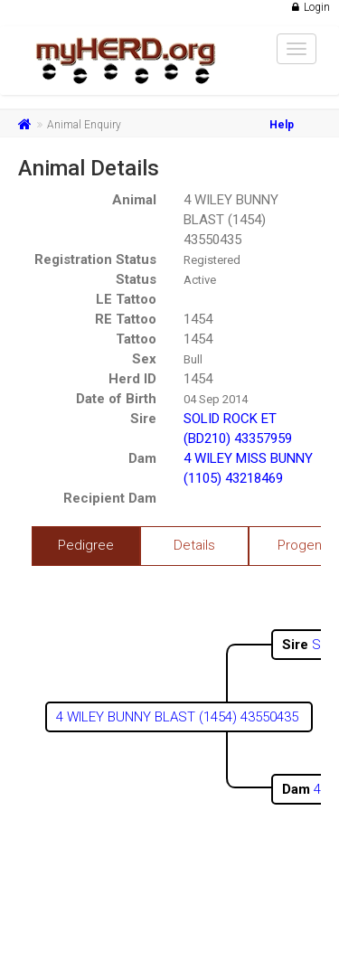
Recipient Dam (110, 498)
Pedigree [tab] (86, 545)
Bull (193, 359)
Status (136, 279)
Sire (143, 419)
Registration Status (95, 259)
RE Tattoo (126, 319)
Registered (212, 260)
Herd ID (132, 379)
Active (200, 280)
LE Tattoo (126, 299)
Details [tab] (194, 545)
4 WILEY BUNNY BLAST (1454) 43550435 (231, 220)
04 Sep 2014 (216, 399)
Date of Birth (116, 399)
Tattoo (136, 339)
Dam (142, 458)
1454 (198, 319)
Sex (144, 359)
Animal (134, 200)
